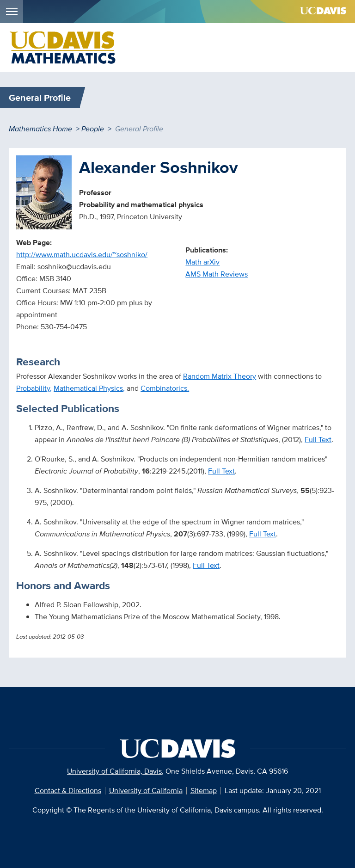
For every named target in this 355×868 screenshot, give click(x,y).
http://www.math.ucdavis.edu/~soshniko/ (82, 255)
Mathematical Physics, (89, 388)
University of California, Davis (114, 771)
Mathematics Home (40, 129)
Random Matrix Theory (220, 376)
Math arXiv (202, 262)
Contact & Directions (68, 791)
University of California (146, 791)
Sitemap (204, 791)
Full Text (318, 440)
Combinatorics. (165, 388)
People (93, 129)
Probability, (34, 388)
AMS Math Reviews (217, 274)
